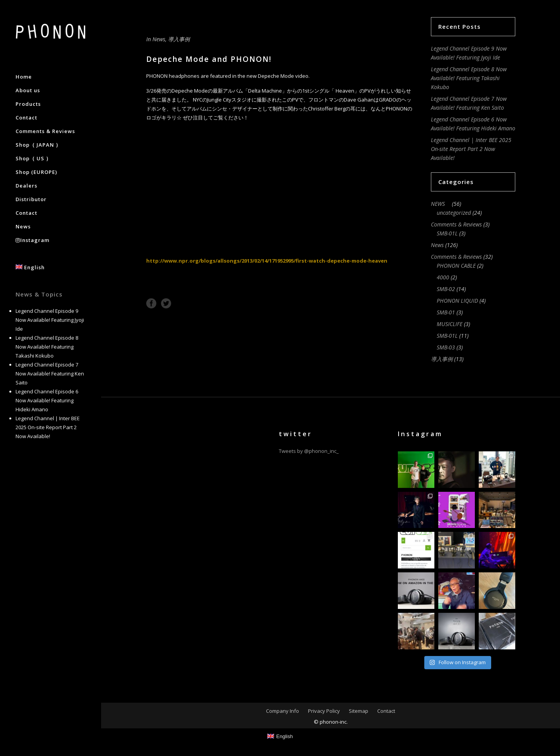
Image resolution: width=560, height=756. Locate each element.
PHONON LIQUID (457, 301)
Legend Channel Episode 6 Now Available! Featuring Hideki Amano (47, 400)
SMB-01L (447, 233)
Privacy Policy (324, 711)
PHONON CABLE (456, 266)
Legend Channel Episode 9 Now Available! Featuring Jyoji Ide (50, 320)
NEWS (441, 204)
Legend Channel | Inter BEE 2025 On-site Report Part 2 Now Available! (48, 427)
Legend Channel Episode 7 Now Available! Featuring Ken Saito (50, 374)
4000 (443, 277)
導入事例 (179, 39)
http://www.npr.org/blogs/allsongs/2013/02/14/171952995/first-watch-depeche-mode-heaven (267, 261)
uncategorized (454, 213)
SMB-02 (446, 289)
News (159, 39)
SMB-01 (446, 312)
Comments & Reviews (456, 224)
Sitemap (359, 711)
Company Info (283, 711)
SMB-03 (446, 347)
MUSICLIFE (450, 324)
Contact (386, 711)
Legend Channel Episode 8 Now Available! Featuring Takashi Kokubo (47, 347)
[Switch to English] (280, 736)
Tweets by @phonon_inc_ (309, 451)
